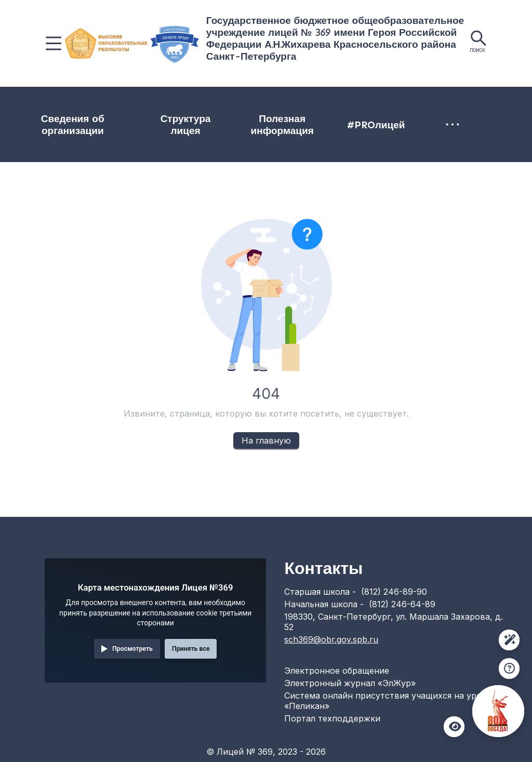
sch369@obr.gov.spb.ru (331, 639)
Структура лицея (143, 131)
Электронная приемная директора (401, 131)
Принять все (191, 649)
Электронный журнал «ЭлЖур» (350, 683)
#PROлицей (312, 131)
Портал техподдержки (332, 718)
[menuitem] (51, 131)
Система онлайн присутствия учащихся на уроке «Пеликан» (388, 701)
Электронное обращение (337, 671)
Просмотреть (132, 649)
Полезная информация (228, 131)
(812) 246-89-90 (394, 592)
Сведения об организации (51, 131)
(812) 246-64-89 (402, 604)
